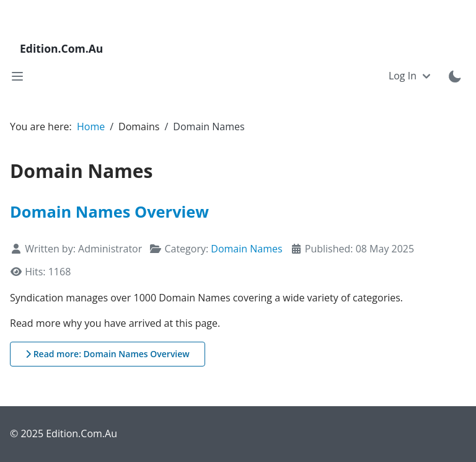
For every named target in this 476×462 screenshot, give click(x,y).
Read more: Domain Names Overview (108, 354)
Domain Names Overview (109, 211)
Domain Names (246, 249)
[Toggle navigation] (17, 76)
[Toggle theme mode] (455, 76)
